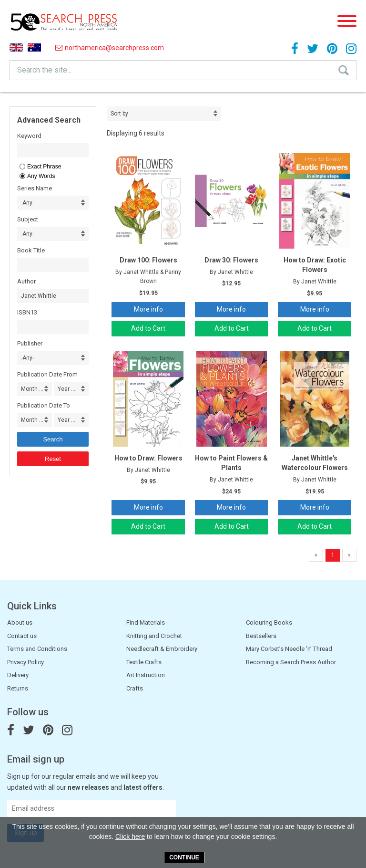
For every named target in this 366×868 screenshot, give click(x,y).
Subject (28, 219)
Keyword (29, 136)
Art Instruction (146, 675)
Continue (184, 858)
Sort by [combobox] (119, 114)
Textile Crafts (144, 662)
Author (26, 281)
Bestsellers (261, 636)
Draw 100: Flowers (148, 260)
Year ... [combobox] (66, 389)
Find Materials (146, 622)
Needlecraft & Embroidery (162, 649)
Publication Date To (44, 405)
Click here (130, 837)
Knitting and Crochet (154, 636)
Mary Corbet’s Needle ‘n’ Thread (289, 649)
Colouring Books (269, 622)
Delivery (18, 675)
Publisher (30, 343)
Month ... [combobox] (32, 389)
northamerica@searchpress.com (110, 48)
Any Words (41, 176)
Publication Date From (47, 374)
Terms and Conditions (37, 649)
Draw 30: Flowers (231, 260)
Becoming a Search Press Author (291, 662)
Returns (18, 688)
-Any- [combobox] (27, 203)
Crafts (135, 688)
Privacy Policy (25, 662)
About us (20, 622)
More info (148, 309)
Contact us (22, 636)
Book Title (31, 250)
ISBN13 (27, 312)
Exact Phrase (44, 167)
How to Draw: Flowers (148, 458)
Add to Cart (148, 328)
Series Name (35, 188)
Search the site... (44, 70)
